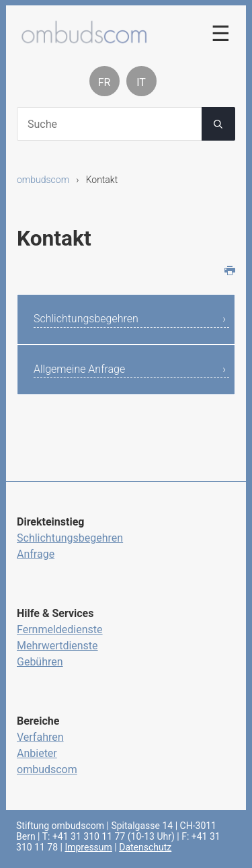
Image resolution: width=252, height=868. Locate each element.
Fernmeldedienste (60, 629)
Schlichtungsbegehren (86, 319)
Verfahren (40, 737)
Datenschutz (145, 847)
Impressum (88, 847)
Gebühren (40, 662)
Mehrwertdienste (57, 646)
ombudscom (43, 180)
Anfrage (36, 554)
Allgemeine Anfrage (79, 369)
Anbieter (37, 753)
